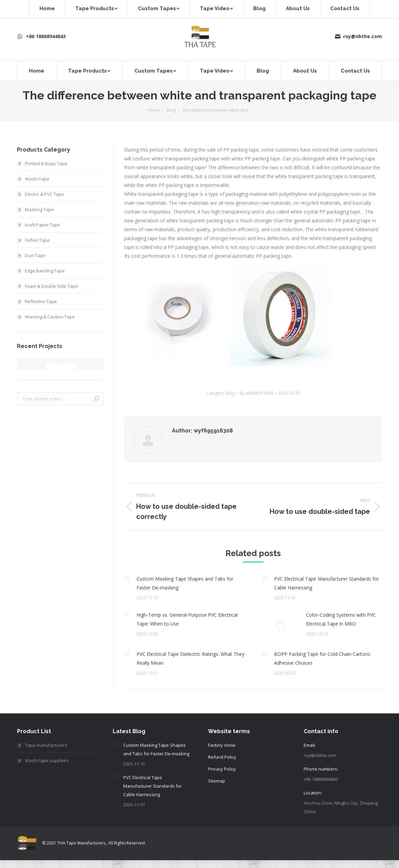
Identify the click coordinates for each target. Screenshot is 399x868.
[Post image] (127, 579)
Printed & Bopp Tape (46, 163)
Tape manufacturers (46, 745)
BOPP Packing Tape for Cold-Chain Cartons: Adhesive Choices (323, 658)
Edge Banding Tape (45, 271)
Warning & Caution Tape (50, 317)
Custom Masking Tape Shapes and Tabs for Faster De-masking (185, 583)
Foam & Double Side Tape (51, 286)
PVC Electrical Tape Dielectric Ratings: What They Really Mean (190, 658)
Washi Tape (37, 179)
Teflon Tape (37, 240)
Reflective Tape (41, 301)
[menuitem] (37, 70)
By (257, 393)
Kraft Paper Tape (43, 225)
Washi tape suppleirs (47, 760)
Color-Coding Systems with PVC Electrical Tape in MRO (341, 619)
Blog (230, 393)
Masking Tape (39, 209)
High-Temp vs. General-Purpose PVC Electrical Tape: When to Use (187, 619)
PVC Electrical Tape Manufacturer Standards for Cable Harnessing (326, 583)
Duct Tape (35, 255)
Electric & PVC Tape (44, 194)
